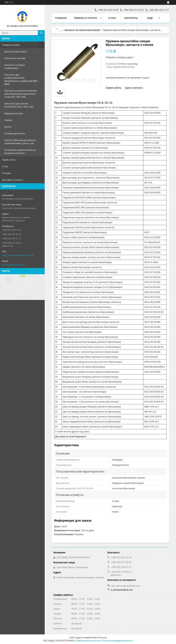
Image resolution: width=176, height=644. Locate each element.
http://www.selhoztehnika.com (18, 255)
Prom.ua (103, 638)
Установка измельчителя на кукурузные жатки (20, 151)
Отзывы (7, 173)
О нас (5, 166)
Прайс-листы (9, 160)
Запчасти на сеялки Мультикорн (82, 30)
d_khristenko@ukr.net (14, 265)
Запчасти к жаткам (15, 58)
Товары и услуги (11, 45)
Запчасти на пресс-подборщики (15, 66)
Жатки (8, 127)
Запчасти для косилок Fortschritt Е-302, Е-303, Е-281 (19, 105)
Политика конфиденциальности (117, 641)
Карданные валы (14, 113)
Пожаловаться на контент (88, 641)
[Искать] (41, 33)
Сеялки (8, 120)
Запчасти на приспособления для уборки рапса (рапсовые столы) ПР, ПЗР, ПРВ (21, 94)
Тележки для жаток (15, 133)
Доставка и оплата (12, 180)
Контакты (131, 18)
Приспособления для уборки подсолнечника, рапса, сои (20, 142)
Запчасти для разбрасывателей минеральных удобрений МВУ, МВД (21, 79)
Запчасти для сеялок (16, 52)
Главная (61, 18)
